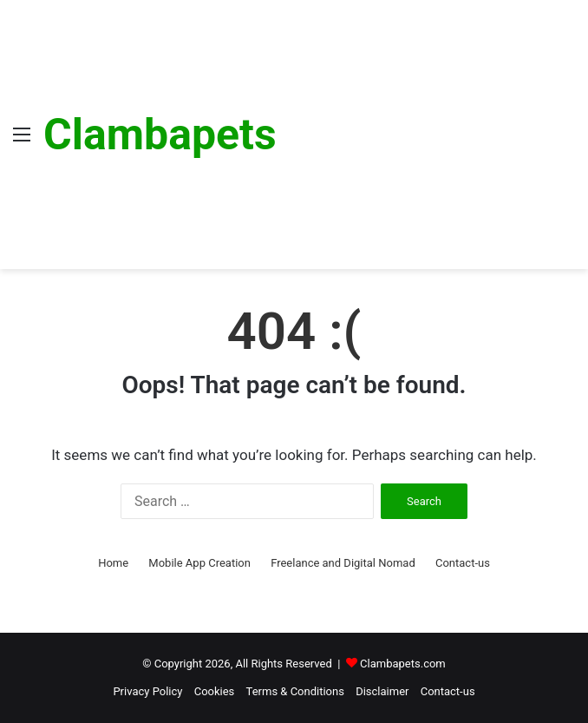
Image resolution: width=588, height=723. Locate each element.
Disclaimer (382, 691)
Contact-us (463, 563)
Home (113, 563)
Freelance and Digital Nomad (343, 563)
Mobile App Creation (199, 563)
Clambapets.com (403, 664)
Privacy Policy (147, 691)
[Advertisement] (426, 130)
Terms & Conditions (295, 691)
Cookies (215, 691)
